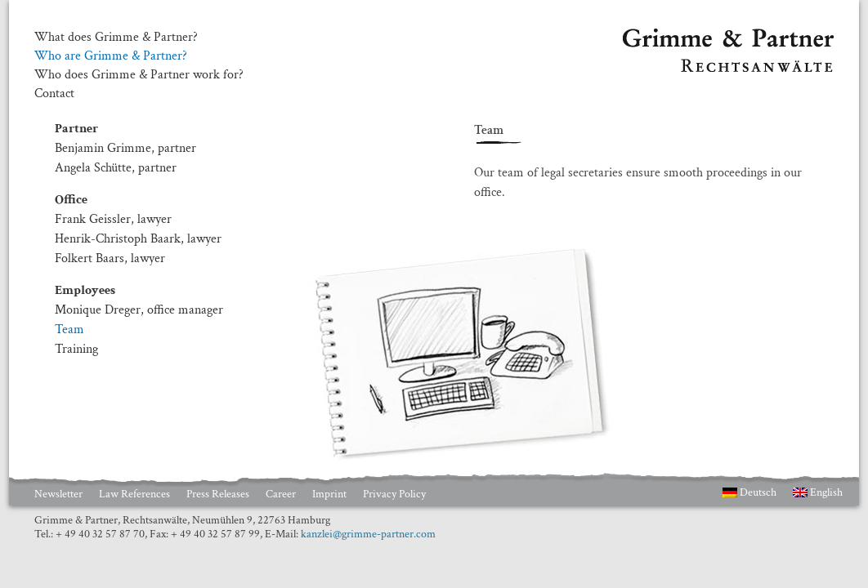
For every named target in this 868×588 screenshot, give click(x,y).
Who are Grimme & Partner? (111, 56)
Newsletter (58, 494)
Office (71, 200)
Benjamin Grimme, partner (125, 148)
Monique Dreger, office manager (139, 310)
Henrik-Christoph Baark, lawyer (138, 239)
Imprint (329, 494)
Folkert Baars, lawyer (110, 258)
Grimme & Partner (672, 36)
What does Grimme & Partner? (116, 38)
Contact (54, 94)
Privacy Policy (394, 494)
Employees (85, 290)
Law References (134, 494)
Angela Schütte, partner (116, 168)
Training (76, 349)
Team (69, 330)
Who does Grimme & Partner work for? (139, 75)
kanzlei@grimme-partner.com (368, 534)
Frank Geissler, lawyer (113, 219)
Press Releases (218, 494)
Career (281, 494)
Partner (76, 129)
